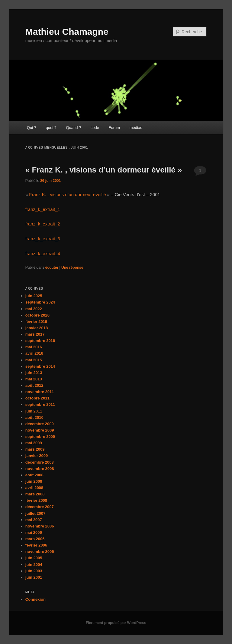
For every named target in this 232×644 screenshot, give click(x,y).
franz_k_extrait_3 (43, 239)
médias (136, 128)
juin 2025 (34, 296)
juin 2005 (34, 558)
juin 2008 (34, 481)
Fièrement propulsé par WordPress (116, 623)
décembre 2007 (40, 507)
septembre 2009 (40, 437)
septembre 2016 (40, 341)
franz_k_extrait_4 (43, 253)
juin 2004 (34, 565)
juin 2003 (34, 571)
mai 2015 (34, 360)
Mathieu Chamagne (67, 32)
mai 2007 (34, 520)
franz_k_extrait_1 (43, 209)
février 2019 (36, 322)
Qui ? (32, 128)
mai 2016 (34, 347)
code (95, 128)
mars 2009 (35, 449)
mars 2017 (35, 334)
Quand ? (73, 128)
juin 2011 (34, 411)
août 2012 (34, 385)
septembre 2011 (40, 404)
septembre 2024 (40, 302)
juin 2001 (34, 577)
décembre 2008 (40, 462)
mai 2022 (34, 309)
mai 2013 (34, 379)
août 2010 (34, 417)
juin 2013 (34, 373)
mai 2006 (34, 532)
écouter (52, 268)
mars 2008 (35, 494)
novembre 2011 (40, 392)
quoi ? (51, 128)
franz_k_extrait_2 (43, 224)
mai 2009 (34, 443)
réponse (72, 268)
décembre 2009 (40, 424)
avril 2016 (34, 353)
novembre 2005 (40, 552)
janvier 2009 (37, 456)
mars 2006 (35, 539)
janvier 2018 (37, 328)
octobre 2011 (37, 398)
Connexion (35, 599)
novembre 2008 (40, 469)
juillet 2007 (35, 513)
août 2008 (34, 475)
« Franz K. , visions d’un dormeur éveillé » (104, 170)
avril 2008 (34, 488)
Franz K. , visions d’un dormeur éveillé (67, 194)
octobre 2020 (37, 315)
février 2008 (36, 500)
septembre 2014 (40, 366)
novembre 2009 (40, 430)
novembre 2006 (40, 526)
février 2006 (36, 545)
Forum (114, 128)
